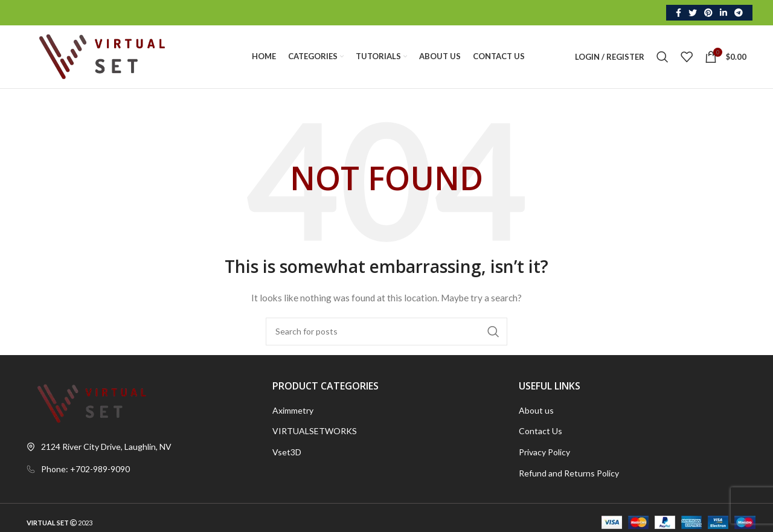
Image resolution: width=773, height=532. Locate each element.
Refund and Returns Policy (569, 473)
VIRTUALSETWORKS (315, 431)
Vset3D (287, 452)
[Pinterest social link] (708, 13)
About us (536, 410)
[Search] (662, 57)
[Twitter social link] (693, 13)
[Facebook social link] (678, 13)
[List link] (140, 469)
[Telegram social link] (739, 13)
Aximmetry (293, 410)
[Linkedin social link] (723, 13)
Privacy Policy (544, 452)
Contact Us (540, 431)
